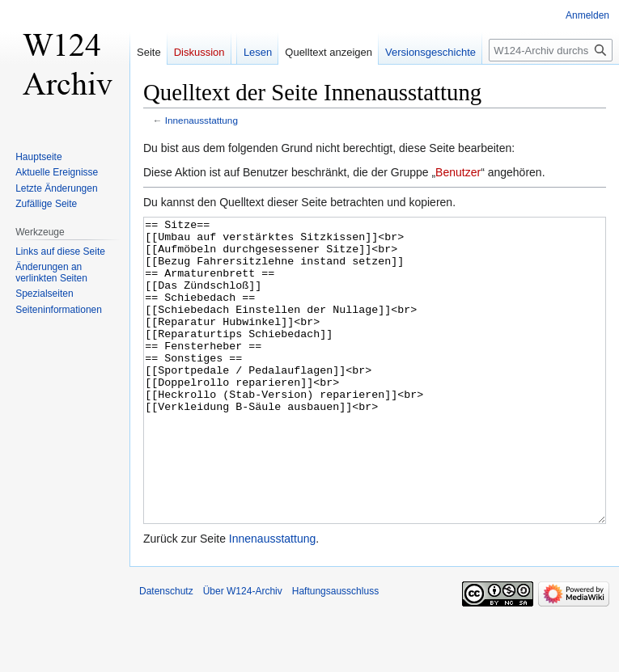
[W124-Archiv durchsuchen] (551, 50)
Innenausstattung (201, 120)
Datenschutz (166, 652)
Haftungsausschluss (335, 652)
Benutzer (458, 172)
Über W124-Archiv (243, 652)
